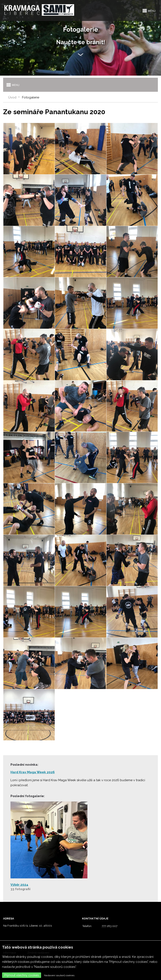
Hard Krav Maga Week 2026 (33, 772)
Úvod (12, 97)
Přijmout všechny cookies (22, 975)
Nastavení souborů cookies (59, 975)
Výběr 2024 (19, 885)
